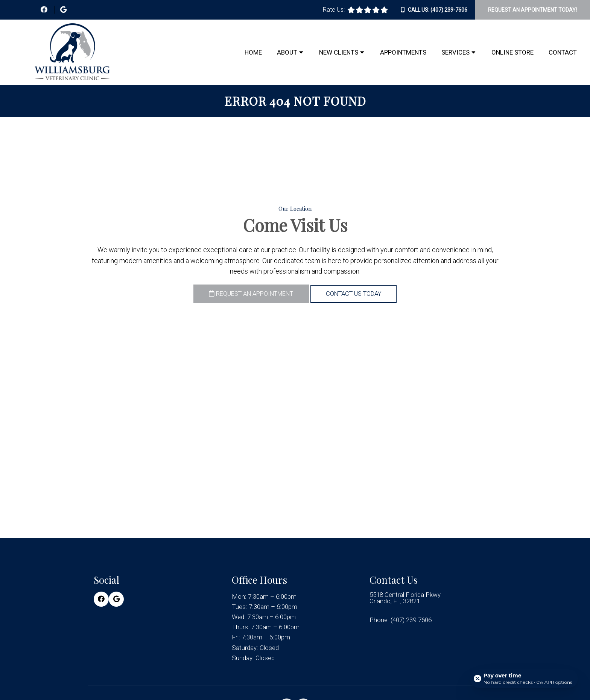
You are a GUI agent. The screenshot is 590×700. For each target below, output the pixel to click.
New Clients (339, 52)
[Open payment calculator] (524, 678)
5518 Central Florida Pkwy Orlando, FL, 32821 (405, 598)
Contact (563, 52)
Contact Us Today (359, 294)
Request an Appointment (247, 294)
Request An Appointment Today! (532, 10)
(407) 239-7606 (449, 10)
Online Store (512, 52)
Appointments (403, 52)
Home (253, 52)
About (287, 52)
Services (455, 52)
